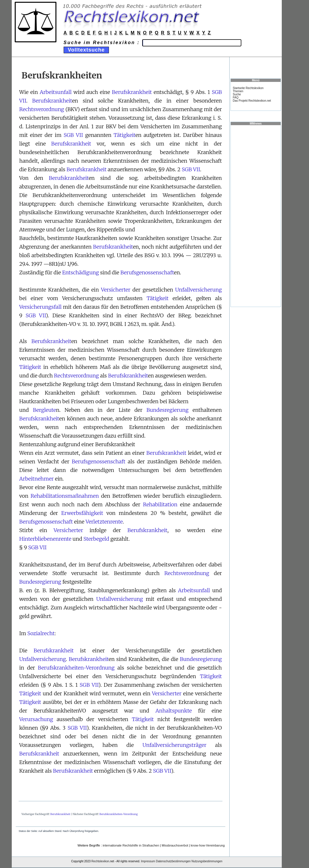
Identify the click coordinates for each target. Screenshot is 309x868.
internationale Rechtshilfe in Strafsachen (131, 845)
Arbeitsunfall (56, 92)
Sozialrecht (41, 633)
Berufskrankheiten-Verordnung (76, 668)
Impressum (148, 861)
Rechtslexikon (100, 861)
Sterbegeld (96, 539)
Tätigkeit (124, 135)
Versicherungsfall (40, 307)
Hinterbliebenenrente (45, 539)
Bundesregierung (168, 410)
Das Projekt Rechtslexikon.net (252, 101)
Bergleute (45, 410)
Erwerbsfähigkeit (82, 513)
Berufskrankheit (132, 92)
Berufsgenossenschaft (147, 272)
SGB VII (73, 135)
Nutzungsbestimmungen (207, 861)
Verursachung (36, 719)
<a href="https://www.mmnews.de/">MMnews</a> (256, 216)
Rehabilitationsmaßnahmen (65, 496)
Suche (237, 94)
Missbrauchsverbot (175, 845)
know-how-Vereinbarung (208, 845)
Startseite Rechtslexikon (248, 88)
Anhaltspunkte (174, 711)
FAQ (236, 98)
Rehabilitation (160, 504)
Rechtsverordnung (42, 109)
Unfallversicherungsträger (174, 745)
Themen (238, 91)
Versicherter (116, 290)
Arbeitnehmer (37, 479)
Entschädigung (81, 272)
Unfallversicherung (198, 290)
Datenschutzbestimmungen (173, 861)
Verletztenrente (104, 522)
